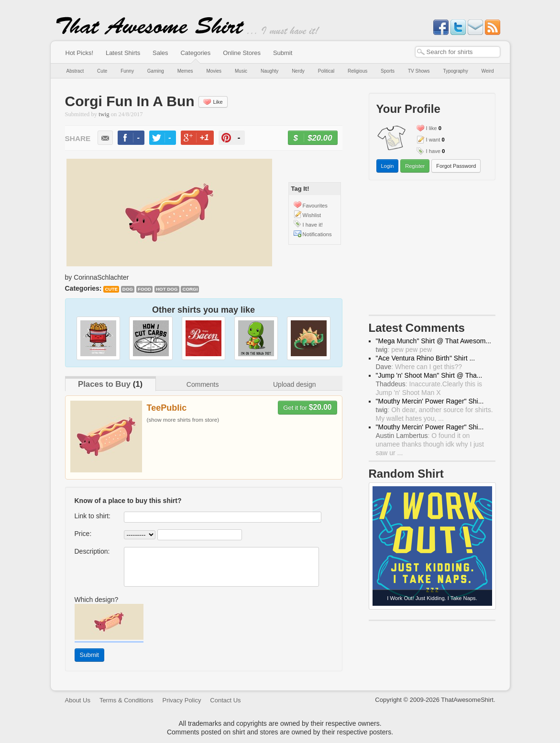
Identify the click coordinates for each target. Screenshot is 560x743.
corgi (190, 289)
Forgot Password (456, 166)
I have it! (313, 225)
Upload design (295, 384)
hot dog (167, 289)
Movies (214, 71)
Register (415, 166)
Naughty (269, 71)
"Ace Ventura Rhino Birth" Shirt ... (426, 358)
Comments (203, 384)
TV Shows (419, 71)
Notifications (317, 234)
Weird (488, 71)
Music (241, 71)
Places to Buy (104, 384)
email (105, 138)
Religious (357, 71)
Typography (455, 71)
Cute (102, 71)
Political (326, 71)
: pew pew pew (404, 350)
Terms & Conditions (126, 700)
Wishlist (312, 215)
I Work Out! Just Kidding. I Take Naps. (432, 598)
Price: (83, 534)
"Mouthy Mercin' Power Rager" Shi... (430, 401)
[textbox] (458, 52)
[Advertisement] (432, 250)
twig (104, 114)
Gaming (156, 71)
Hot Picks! (80, 53)
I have (433, 151)
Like (213, 102)
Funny (127, 71)
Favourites (315, 206)
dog (128, 289)
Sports (388, 71)
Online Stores (242, 53)
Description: (92, 551)
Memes (185, 71)
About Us (78, 700)
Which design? (97, 600)
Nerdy (298, 71)
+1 (201, 139)
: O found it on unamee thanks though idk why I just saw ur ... (430, 444)
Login (388, 166)
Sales (160, 53)
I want (433, 140)
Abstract (75, 71)
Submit (283, 53)
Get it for (307, 407)
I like (432, 128)
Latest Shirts (123, 53)
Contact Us (225, 700)
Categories (195, 53)
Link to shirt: (93, 516)
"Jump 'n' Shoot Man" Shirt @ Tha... (429, 375)
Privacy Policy (181, 700)
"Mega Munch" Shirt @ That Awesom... (434, 341)
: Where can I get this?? (419, 367)
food (144, 289)
